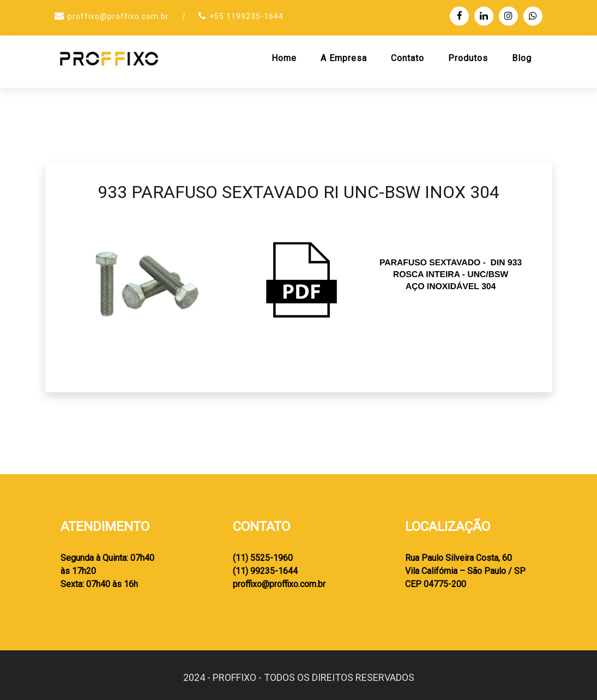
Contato (408, 58)
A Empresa (344, 58)
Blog (522, 58)
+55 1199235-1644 (246, 16)
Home (284, 58)
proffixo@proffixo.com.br (118, 16)
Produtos (468, 58)
